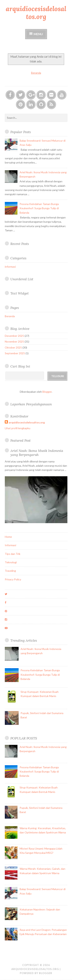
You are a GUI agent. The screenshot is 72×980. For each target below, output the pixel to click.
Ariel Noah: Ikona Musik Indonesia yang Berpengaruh (37, 453)
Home (8, 537)
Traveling (10, 571)
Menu (38, 34)
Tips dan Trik (13, 554)
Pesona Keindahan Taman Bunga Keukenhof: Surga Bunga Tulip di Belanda (39, 208)
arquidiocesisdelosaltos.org (36, 13)
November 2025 (14, 341)
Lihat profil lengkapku (18, 428)
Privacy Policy (13, 579)
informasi (10, 267)
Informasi (10, 545)
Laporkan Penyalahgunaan (31, 404)
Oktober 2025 (13, 347)
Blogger (47, 392)
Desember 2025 (14, 336)
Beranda (36, 73)
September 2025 (15, 353)
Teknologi (11, 562)
